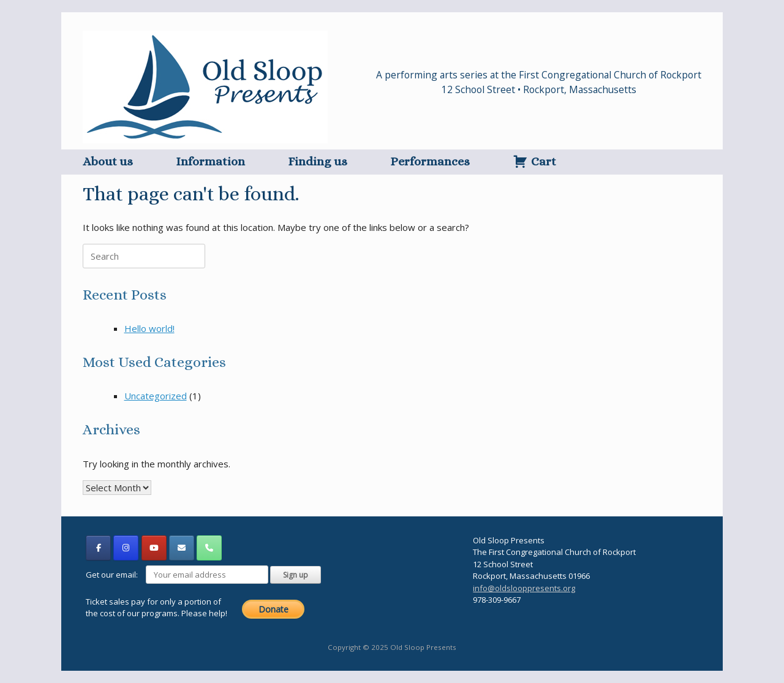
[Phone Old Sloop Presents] (209, 548)
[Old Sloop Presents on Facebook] (98, 548)
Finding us (318, 161)
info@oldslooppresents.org (524, 588)
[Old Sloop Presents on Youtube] (154, 548)
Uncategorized (156, 396)
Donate (273, 609)
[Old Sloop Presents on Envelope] (182, 548)
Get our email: (178, 575)
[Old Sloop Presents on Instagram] (126, 548)
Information (210, 161)
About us (108, 161)
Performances (430, 161)
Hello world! (149, 328)
